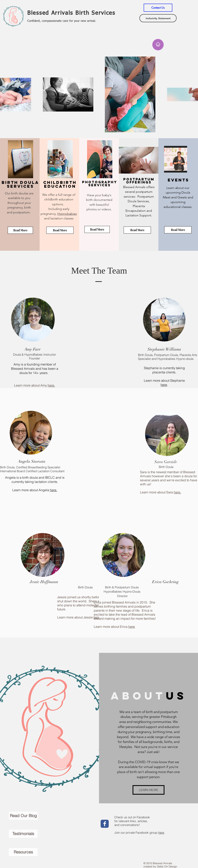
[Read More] (20, 230)
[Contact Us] (158, 8)
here (164, 385)
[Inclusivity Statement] (158, 18)
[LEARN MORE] (148, 790)
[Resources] (23, 852)
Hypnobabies (67, 214)
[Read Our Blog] (23, 816)
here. (51, 385)
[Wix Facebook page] (105, 824)
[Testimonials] (23, 834)
